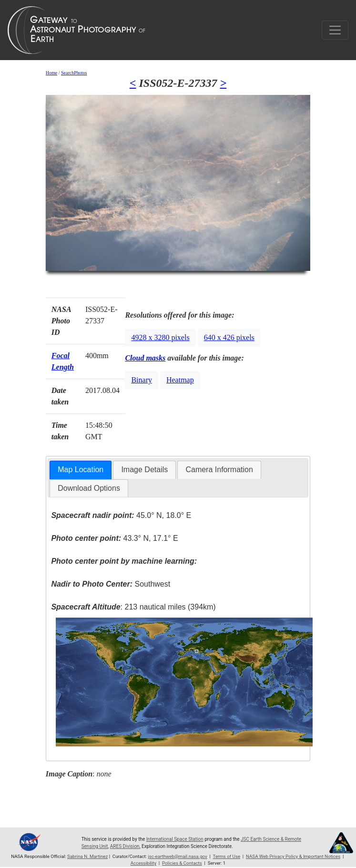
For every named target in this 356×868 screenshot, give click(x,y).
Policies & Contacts (182, 863)
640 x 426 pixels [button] (229, 337)
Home (51, 73)
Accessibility (143, 863)
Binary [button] (142, 380)
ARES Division (125, 846)
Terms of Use (227, 856)
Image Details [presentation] (144, 470)
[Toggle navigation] (335, 30)
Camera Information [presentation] (219, 470)
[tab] (81, 470)
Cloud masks (145, 358)
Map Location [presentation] (81, 470)
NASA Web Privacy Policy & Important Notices (293, 856)
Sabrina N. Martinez (87, 856)
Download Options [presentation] (89, 488)
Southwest (111, 584)
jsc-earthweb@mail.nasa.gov (177, 856)
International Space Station (175, 839)
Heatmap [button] (180, 380)
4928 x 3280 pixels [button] (160, 337)
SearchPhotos (74, 73)
